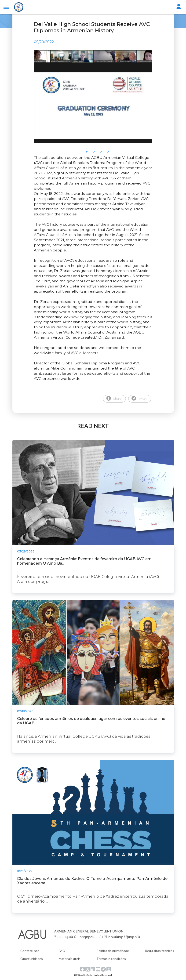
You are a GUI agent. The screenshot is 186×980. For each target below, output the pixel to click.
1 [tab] (88, 153)
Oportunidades (32, 959)
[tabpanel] (93, 97)
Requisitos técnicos (160, 951)
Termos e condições (111, 959)
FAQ (62, 951)
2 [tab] (95, 153)
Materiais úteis (70, 959)
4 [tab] (109, 153)
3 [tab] (102, 153)
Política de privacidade (113, 951)
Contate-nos (30, 951)
